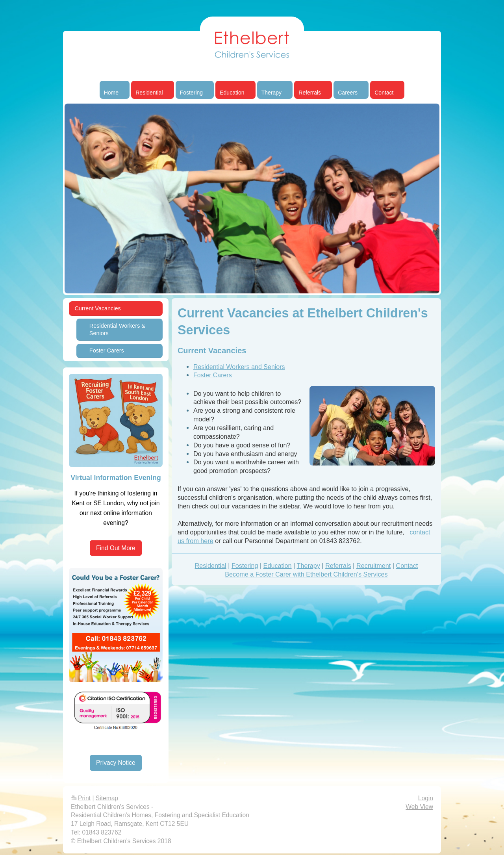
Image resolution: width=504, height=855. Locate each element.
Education (278, 566)
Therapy (309, 566)
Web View (419, 807)
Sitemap (107, 798)
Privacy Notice (116, 763)
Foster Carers (213, 375)
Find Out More (116, 548)
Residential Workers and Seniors (239, 367)
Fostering (245, 566)
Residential (211, 566)
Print (81, 798)
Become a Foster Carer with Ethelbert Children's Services (306, 574)
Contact (407, 566)
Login (426, 798)
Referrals (338, 566)
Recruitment (373, 566)
